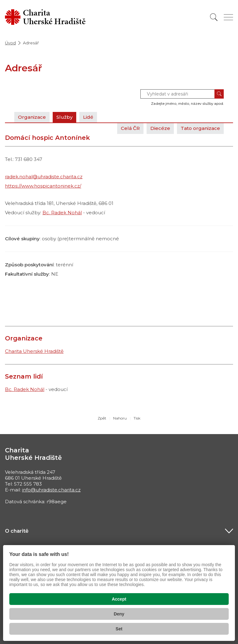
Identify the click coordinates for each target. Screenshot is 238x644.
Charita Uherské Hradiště (34, 351)
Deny (119, 614)
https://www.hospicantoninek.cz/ (43, 186)
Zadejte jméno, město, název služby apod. (187, 104)
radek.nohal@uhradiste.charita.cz (44, 177)
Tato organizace (200, 128)
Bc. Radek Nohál (62, 213)
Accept (119, 599)
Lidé (88, 117)
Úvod (10, 43)
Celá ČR (130, 128)
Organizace (32, 117)
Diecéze (160, 128)
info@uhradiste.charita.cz (51, 490)
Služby (64, 117)
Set (119, 629)
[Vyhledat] (214, 17)
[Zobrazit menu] (228, 17)
